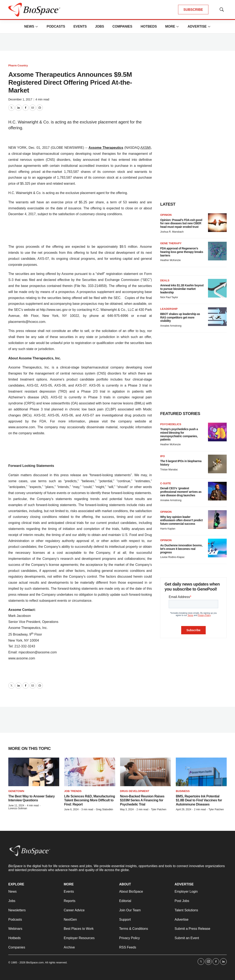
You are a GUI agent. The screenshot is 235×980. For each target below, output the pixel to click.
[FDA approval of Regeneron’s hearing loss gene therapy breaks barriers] (217, 251)
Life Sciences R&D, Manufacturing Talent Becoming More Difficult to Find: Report (90, 800)
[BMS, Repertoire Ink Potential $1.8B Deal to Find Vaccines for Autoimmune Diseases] (201, 772)
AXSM (145, 148)
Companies (122, 26)
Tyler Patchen (159, 809)
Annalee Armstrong (171, 326)
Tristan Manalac (169, 470)
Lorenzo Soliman (18, 808)
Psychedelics (171, 424)
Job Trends (73, 791)
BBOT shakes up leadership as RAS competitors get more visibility (180, 317)
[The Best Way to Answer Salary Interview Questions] (34, 772)
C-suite (166, 483)
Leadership (169, 309)
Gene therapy (171, 243)
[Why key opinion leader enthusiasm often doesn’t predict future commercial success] (217, 520)
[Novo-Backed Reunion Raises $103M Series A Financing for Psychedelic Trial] (146, 772)
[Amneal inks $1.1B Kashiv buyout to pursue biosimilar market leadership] (217, 288)
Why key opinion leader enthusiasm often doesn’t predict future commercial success (181, 520)
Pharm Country (18, 65)
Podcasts (56, 26)
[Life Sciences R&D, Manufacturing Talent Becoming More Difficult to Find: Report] (90, 772)
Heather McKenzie (170, 260)
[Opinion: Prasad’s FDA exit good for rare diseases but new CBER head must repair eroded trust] (217, 223)
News (29, 26)
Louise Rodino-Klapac (172, 557)
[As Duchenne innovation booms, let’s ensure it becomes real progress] (217, 548)
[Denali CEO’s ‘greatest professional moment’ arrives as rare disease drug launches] (217, 491)
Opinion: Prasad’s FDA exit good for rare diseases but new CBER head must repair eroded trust (181, 223)
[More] (37, 27)
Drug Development (135, 791)
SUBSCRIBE (193, 10)
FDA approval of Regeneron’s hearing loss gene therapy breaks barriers (182, 252)
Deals (165, 280)
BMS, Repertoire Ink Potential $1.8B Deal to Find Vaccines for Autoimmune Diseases (199, 800)
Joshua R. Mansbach (172, 232)
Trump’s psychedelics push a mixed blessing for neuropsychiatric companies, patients (179, 434)
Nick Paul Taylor (169, 297)
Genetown (16, 791)
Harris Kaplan (168, 529)
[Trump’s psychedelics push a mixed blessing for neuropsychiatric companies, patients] (217, 432)
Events (80, 26)
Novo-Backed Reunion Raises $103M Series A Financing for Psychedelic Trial (142, 800)
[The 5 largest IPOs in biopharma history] (217, 464)
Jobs (100, 26)
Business (183, 791)
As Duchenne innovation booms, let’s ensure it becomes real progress (181, 549)
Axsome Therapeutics (106, 148)
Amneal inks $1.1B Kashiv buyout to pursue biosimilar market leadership (182, 289)
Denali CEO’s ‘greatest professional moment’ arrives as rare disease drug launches (181, 492)
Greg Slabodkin (105, 809)
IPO (162, 456)
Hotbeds (149, 26)
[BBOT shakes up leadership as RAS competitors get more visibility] (217, 317)
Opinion (166, 215)
